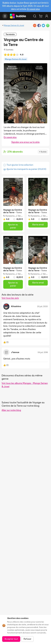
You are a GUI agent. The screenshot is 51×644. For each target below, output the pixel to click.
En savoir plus (33, 9)
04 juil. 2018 (43, 352)
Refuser (27, 639)
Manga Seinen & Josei (14, 25)
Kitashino (16, 306)
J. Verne (19, 216)
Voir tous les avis (10, 298)
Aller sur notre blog (11, 410)
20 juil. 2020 (42, 306)
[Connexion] (47, 16)
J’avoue (15, 352)
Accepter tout (11, 639)
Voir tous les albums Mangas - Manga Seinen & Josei (25, 385)
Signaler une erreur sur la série (26, 142)
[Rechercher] (35, 16)
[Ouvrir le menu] (5, 16)
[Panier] (41, 16)
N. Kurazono (9, 216)
